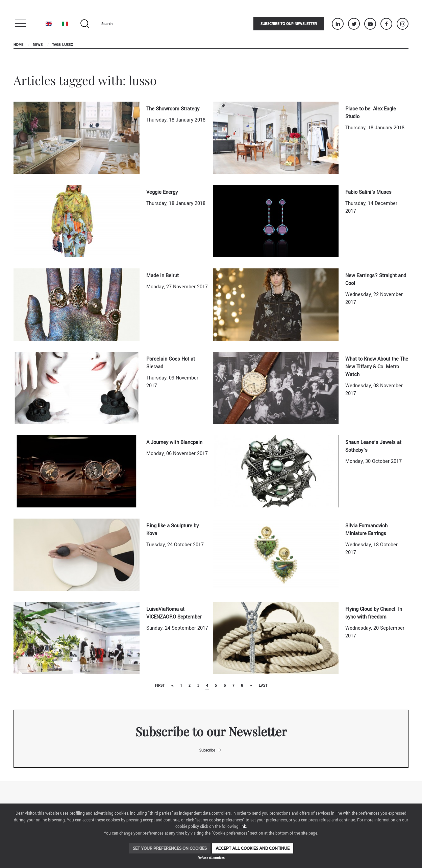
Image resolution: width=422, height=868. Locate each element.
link (243, 827)
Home (18, 45)
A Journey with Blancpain (174, 442)
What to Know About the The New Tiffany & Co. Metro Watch (377, 367)
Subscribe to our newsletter (289, 24)
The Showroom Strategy (173, 109)
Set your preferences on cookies (170, 848)
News (38, 45)
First (160, 685)
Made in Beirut (163, 276)
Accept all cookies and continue (253, 848)
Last (263, 685)
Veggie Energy (162, 192)
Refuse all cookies (211, 858)
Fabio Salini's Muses (368, 192)
